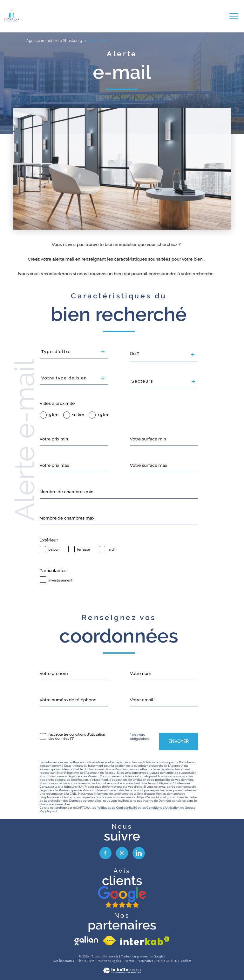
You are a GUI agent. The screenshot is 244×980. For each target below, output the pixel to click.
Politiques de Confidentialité (117, 808)
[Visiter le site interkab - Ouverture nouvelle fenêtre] (145, 941)
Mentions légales (109, 961)
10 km (78, 415)
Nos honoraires (63, 961)
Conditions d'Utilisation (163, 808)
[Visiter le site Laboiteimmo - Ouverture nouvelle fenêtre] (122, 972)
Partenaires (145, 961)
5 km (54, 415)
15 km (104, 415)
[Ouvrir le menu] (234, 16)
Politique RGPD (167, 961)
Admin (129, 961)
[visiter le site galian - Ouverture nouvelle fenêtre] (86, 941)
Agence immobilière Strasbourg (54, 41)
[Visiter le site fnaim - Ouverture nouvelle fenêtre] (109, 941)
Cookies (186, 961)
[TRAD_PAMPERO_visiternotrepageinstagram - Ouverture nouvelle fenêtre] (122, 853)
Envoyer (179, 741)
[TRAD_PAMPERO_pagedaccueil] (12, 20)
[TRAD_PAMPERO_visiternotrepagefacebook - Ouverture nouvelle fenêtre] (105, 853)
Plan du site (86, 961)
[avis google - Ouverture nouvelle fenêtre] (122, 897)
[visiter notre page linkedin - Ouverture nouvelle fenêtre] (139, 853)
